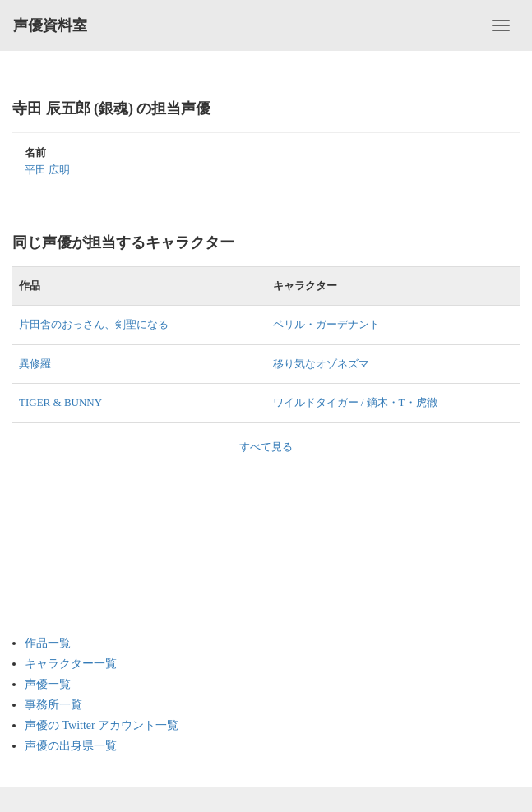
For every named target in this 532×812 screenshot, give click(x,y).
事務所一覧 (53, 705)
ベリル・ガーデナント (326, 324)
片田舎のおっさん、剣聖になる (94, 324)
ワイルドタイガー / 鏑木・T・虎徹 (355, 402)
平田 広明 (47, 170)
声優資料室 (50, 25)
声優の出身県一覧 (71, 746)
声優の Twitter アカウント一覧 (102, 725)
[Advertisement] (90, 537)
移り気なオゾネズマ (321, 364)
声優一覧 (48, 684)
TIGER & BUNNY (60, 402)
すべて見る (266, 447)
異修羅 (35, 364)
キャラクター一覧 (71, 664)
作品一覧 (48, 643)
